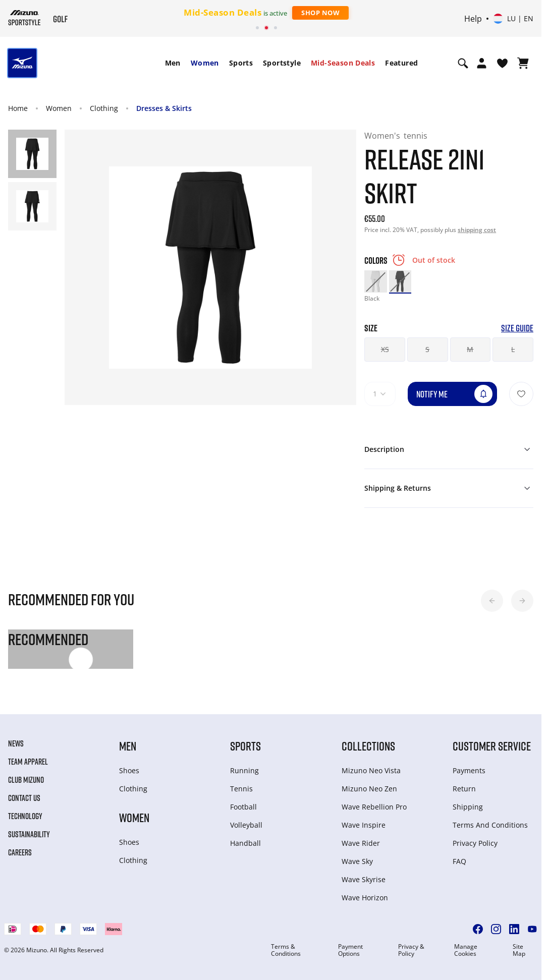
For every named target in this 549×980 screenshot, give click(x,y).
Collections (368, 746)
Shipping (468, 807)
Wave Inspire (364, 825)
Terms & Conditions (286, 950)
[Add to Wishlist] (521, 394)
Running (244, 770)
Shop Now (320, 13)
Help (473, 19)
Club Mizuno (26, 780)
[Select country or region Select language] (513, 19)
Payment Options (350, 950)
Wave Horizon (365, 898)
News (16, 743)
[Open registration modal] (482, 63)
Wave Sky (357, 861)
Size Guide (517, 328)
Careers (20, 852)
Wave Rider (361, 843)
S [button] (427, 349)
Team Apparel (28, 762)
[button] (492, 601)
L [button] (513, 349)
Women (205, 63)
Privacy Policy (475, 843)
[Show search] (463, 63)
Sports (241, 63)
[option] (375, 281)
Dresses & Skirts (164, 108)
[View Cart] (523, 63)
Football (243, 807)
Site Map (519, 950)
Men (173, 63)
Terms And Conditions (490, 825)
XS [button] (385, 349)
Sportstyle (282, 63)
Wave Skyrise (364, 879)
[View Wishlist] (502, 63)
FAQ (459, 861)
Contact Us (24, 798)
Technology (25, 816)
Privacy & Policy (411, 950)
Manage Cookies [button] (466, 950)
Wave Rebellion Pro (374, 807)
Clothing (104, 108)
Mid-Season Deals (343, 63)
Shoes (129, 770)
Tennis (241, 789)
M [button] (470, 349)
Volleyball (246, 825)
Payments (469, 770)
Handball (245, 843)
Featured (401, 63)
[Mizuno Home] (24, 18)
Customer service (492, 746)
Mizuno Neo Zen (369, 789)
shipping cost (477, 230)
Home (18, 108)
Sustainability (29, 834)
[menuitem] (173, 63)
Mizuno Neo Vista (371, 770)
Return (464, 789)
